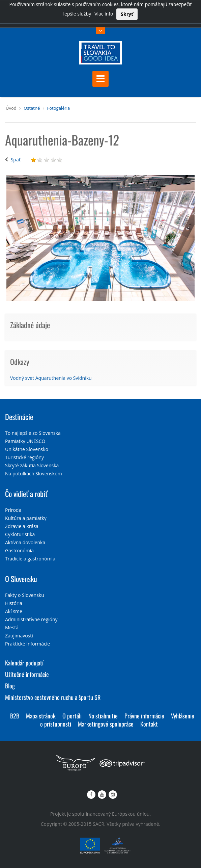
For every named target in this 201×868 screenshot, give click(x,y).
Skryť (127, 14)
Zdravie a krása (22, 526)
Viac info (104, 14)
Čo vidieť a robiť (26, 494)
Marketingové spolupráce (106, 724)
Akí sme (14, 611)
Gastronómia (19, 550)
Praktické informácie (27, 644)
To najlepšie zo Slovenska (33, 433)
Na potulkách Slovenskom (34, 474)
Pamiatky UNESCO (25, 441)
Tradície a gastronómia (30, 559)
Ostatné (32, 108)
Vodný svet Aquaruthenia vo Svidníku (51, 378)
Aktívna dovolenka (25, 542)
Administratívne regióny (31, 619)
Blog (10, 686)
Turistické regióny (24, 457)
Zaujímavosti (19, 636)
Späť (16, 160)
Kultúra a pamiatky (26, 518)
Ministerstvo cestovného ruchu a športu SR (53, 697)
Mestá (12, 627)
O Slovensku (21, 579)
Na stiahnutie (103, 716)
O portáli (72, 716)
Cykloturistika (20, 534)
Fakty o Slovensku (25, 595)
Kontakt (149, 724)
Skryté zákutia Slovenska (32, 465)
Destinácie (19, 417)
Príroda (13, 510)
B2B (15, 716)
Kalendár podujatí (24, 663)
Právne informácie (144, 716)
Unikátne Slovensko (27, 449)
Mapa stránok (41, 716)
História (14, 603)
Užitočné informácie (27, 674)
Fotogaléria (59, 108)
